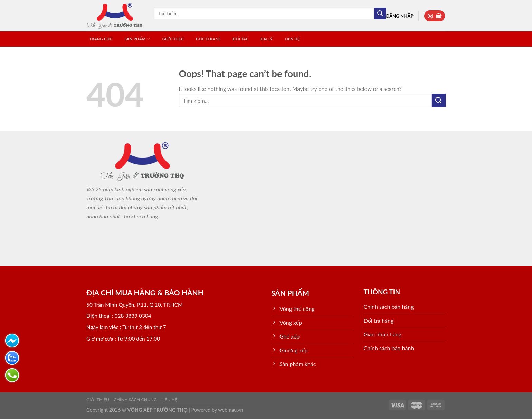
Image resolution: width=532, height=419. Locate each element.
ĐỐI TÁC (240, 39)
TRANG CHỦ (101, 39)
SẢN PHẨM (137, 39)
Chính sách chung (135, 399)
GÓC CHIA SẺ (208, 39)
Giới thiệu (173, 39)
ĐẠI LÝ (267, 39)
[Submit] (380, 13)
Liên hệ (292, 39)
